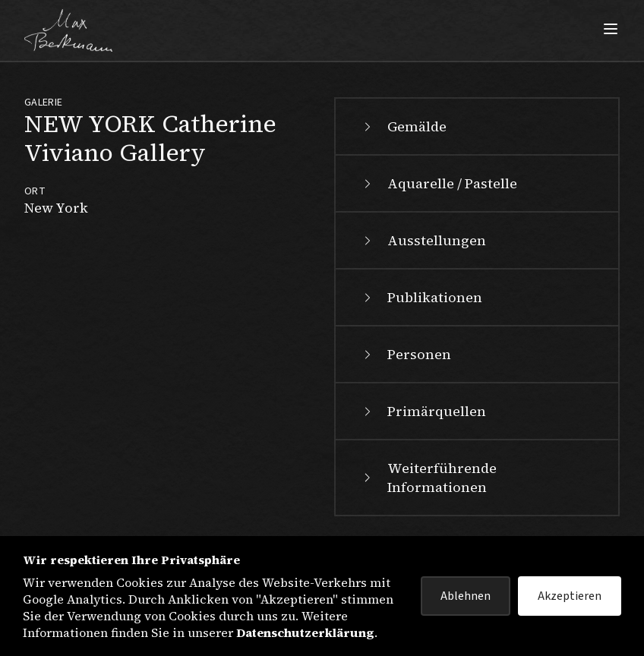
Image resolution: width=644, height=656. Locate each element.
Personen (406, 354)
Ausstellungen (423, 240)
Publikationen (421, 297)
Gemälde (403, 126)
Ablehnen (466, 596)
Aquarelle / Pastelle (439, 183)
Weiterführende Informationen (428, 478)
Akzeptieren (570, 596)
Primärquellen (423, 411)
